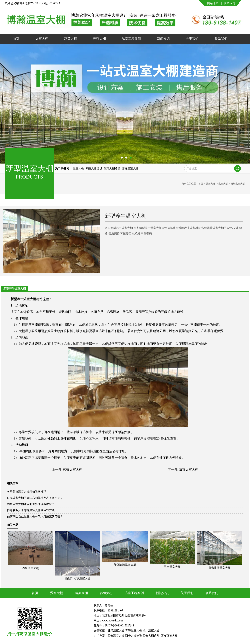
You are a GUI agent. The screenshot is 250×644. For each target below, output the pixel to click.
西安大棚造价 (151, 636)
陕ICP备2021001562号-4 (119, 626)
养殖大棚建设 (94, 168)
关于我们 (192, 39)
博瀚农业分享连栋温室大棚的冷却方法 (31, 510)
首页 (16, 39)
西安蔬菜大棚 (169, 636)
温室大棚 (42, 39)
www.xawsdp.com (113, 621)
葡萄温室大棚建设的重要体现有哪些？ (31, 504)
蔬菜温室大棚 (189, 470)
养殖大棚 (99, 39)
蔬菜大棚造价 (112, 168)
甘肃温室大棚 (116, 631)
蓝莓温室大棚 (73, 470)
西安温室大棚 (116, 636)
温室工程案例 (131, 39)
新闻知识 (163, 39)
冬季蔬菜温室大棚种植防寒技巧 (27, 492)
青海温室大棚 (134, 631)
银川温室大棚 (151, 631)
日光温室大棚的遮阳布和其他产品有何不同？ (35, 498)
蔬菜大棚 (71, 39)
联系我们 (229, 3)
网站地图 (213, 3)
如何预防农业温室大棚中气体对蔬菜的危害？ (35, 516)
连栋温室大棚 (130, 168)
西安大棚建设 (134, 636)
